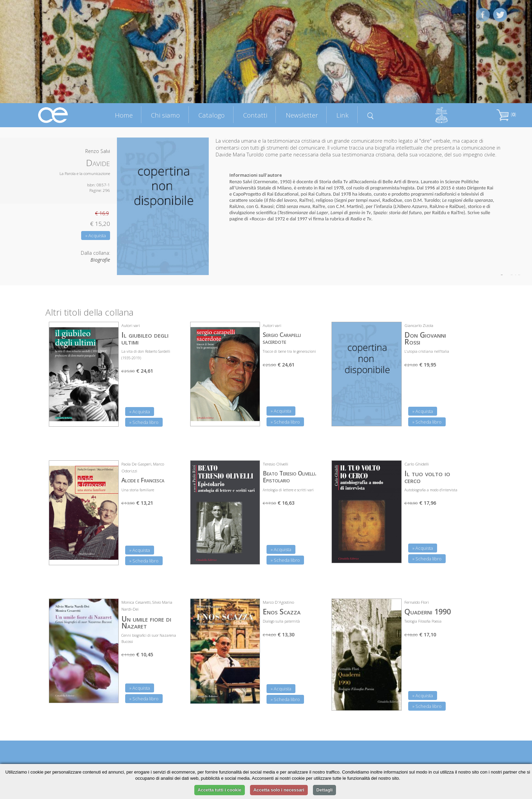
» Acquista (96, 236)
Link (343, 115)
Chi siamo (165, 115)
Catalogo (211, 115)
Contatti (255, 115)
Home (124, 115)
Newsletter (302, 115)
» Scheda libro (144, 422)
